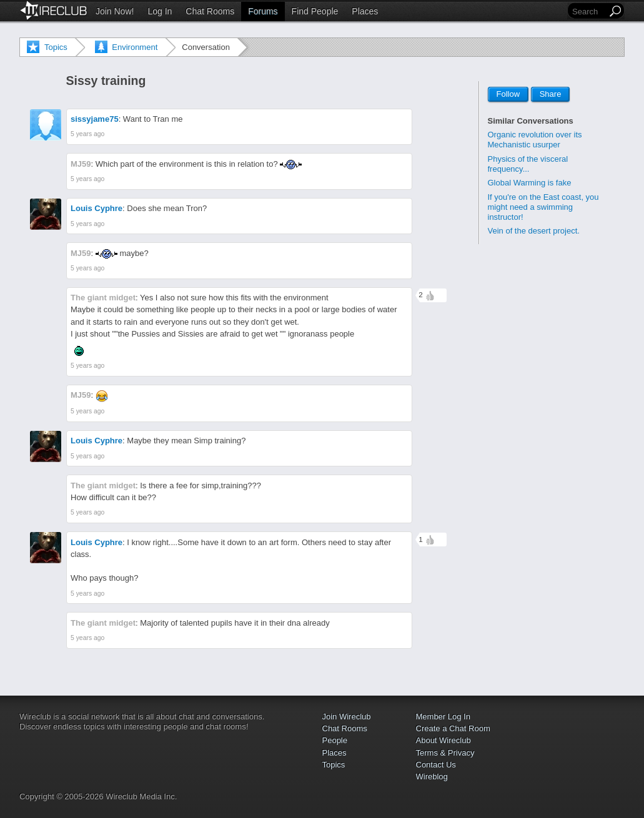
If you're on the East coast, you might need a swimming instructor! (543, 207)
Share (551, 95)
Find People (315, 11)
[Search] (588, 12)
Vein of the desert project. (534, 231)
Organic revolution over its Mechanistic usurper (535, 140)
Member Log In (443, 717)
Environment (135, 47)
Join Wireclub (347, 717)
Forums (263, 11)
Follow (508, 95)
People (335, 740)
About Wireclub (443, 740)
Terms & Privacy (445, 753)
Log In (160, 11)
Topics (56, 47)
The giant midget (103, 298)
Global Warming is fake (530, 183)
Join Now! (115, 11)
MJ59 (81, 164)
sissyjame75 (95, 119)
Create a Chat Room (453, 728)
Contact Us (436, 765)
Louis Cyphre (97, 208)
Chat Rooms (210, 11)
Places (365, 11)
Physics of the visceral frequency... (528, 164)
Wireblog (432, 776)
